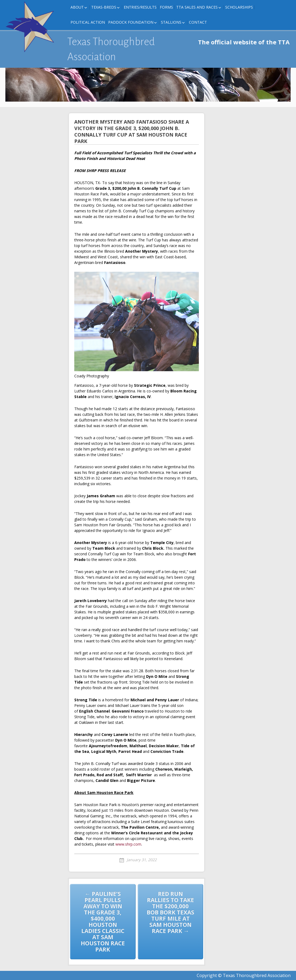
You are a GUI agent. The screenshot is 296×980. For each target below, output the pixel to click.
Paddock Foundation (131, 22)
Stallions (171, 22)
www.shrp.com (128, 844)
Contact (198, 22)
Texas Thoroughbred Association (111, 49)
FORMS (166, 7)
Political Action (88, 22)
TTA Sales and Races (197, 7)
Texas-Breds (104, 7)
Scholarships (239, 7)
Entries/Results (140, 7)
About (77, 7)
